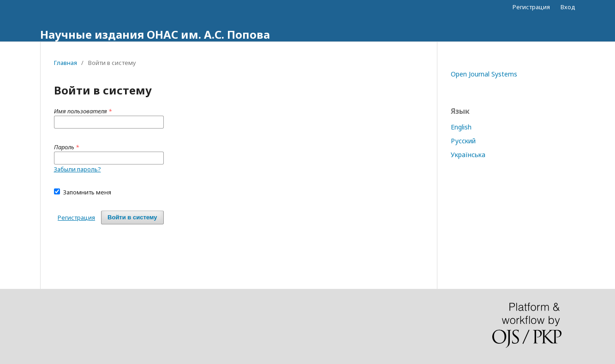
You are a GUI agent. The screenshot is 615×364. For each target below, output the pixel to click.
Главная (66, 63)
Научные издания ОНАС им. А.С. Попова (155, 34)
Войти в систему (132, 217)
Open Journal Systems (484, 74)
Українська (468, 155)
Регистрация (531, 7)
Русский (463, 141)
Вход (568, 7)
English (461, 127)
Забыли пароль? (78, 169)
